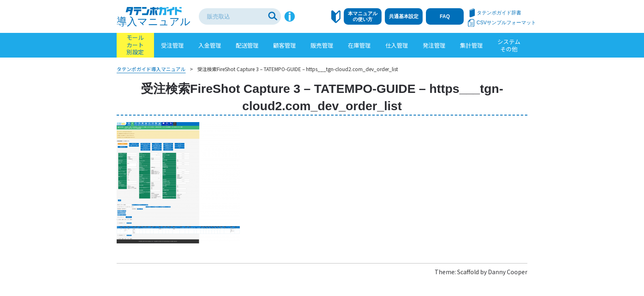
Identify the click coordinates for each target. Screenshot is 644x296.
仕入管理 (397, 45)
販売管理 (322, 45)
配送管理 (247, 45)
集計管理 (471, 45)
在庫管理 (359, 45)
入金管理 (210, 45)
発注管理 (434, 45)
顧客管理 (285, 45)
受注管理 (172, 45)
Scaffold (468, 272)
